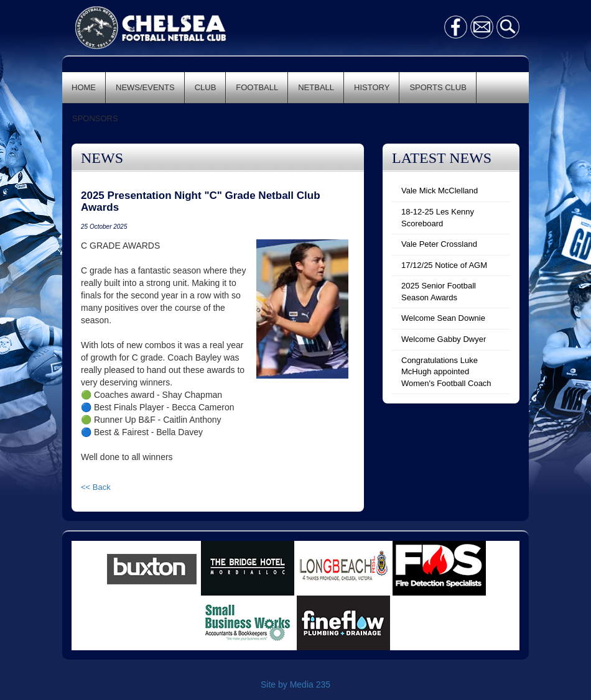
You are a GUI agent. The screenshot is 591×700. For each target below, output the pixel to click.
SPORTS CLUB (438, 87)
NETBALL (316, 87)
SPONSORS (95, 118)
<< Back (96, 487)
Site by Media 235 (295, 684)
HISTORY (372, 87)
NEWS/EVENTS (145, 87)
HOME (84, 87)
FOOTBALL (257, 87)
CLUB (206, 87)
